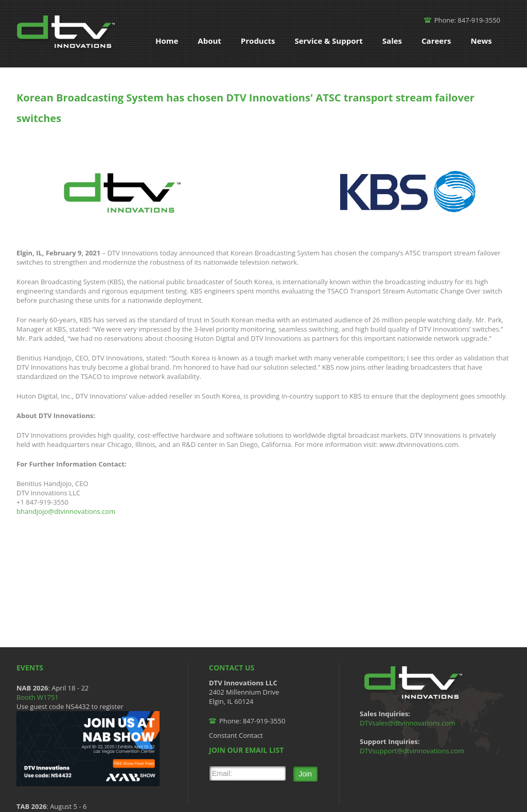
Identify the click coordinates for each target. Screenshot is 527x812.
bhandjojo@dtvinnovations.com (66, 511)
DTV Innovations (67, 34)
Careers (436, 41)
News (481, 41)
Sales (392, 41)
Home (167, 41)
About (209, 41)
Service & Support (328, 41)
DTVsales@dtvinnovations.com (407, 723)
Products (258, 41)
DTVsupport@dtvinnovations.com (412, 751)
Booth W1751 (38, 697)
